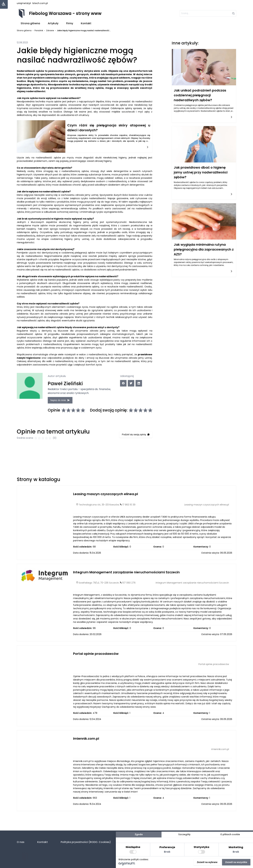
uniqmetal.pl (24, 3)
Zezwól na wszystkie (236, 862)
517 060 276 (129, 585)
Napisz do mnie (61, 400)
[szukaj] (208, 13)
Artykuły (53, 23)
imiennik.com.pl (86, 741)
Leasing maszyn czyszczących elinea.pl (106, 496)
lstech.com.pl (40, 3)
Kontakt (86, 23)
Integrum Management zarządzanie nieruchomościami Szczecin (126, 574)
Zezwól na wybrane (207, 862)
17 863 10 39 (129, 507)
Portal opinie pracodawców (96, 656)
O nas (21, 842)
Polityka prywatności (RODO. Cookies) (86, 842)
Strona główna (30, 23)
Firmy (70, 23)
